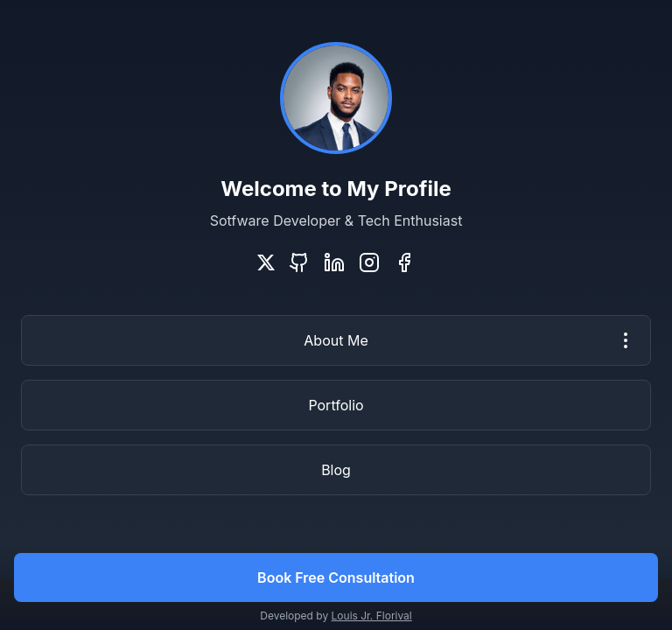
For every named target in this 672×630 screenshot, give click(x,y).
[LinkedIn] (334, 262)
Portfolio (336, 405)
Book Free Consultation (336, 577)
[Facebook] (404, 262)
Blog (336, 470)
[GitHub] (299, 262)
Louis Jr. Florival (372, 616)
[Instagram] (369, 262)
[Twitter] (266, 262)
